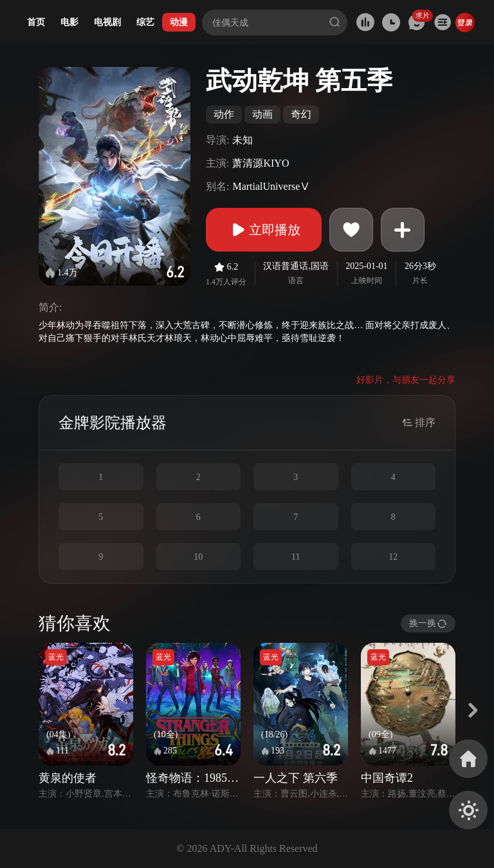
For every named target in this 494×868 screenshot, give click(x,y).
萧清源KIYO (261, 163)
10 (198, 557)
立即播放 (264, 230)
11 (296, 557)
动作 (224, 114)
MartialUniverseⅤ (271, 186)
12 (393, 557)
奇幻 (301, 114)
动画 (262, 114)
